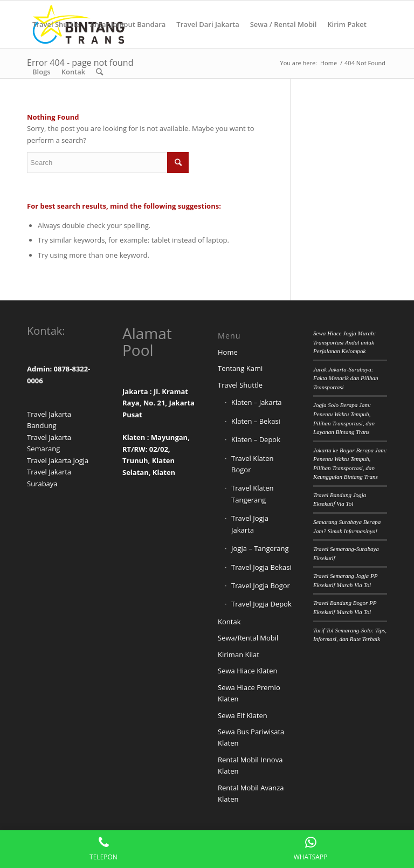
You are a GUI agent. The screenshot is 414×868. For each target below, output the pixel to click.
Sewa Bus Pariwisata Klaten (251, 737)
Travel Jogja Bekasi (261, 567)
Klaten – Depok (256, 439)
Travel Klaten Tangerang (253, 494)
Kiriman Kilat (239, 655)
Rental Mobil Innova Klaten (250, 765)
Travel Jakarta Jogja (58, 460)
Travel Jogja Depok (261, 604)
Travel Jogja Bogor (261, 585)
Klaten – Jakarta (257, 402)
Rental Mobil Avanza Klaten (251, 793)
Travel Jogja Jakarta (250, 524)
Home (228, 352)
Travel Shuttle (240, 385)
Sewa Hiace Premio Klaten (249, 693)
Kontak (229, 622)
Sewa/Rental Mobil (248, 638)
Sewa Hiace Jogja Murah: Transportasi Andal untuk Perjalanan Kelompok (344, 342)
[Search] (99, 72)
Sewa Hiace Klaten (247, 671)
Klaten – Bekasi (256, 421)
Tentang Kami (240, 368)
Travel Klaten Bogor (253, 464)
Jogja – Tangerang (260, 548)
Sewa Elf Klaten (243, 715)
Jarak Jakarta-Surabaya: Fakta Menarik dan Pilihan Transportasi (346, 378)
